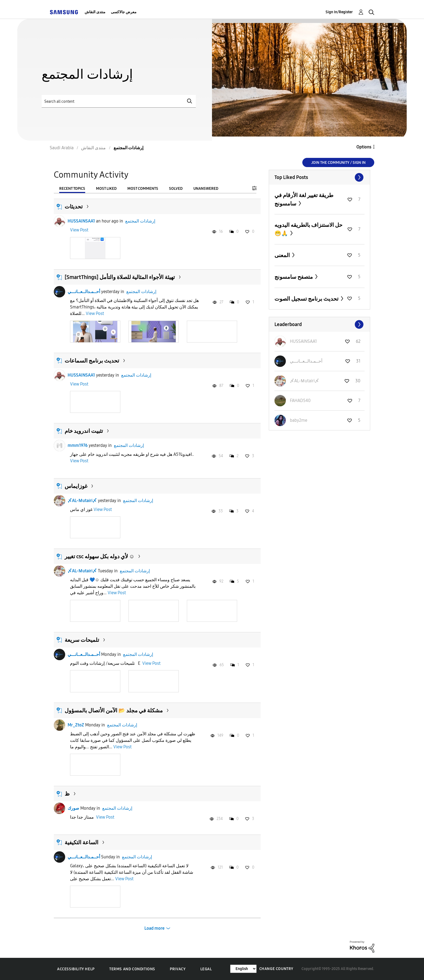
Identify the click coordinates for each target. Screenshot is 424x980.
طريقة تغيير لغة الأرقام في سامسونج (304, 199)
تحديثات (74, 207)
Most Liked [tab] (106, 189)
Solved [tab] (176, 189)
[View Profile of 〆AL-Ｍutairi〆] (304, 381)
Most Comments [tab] (143, 189)
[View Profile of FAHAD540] (300, 401)
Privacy (178, 969)
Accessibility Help (76, 969)
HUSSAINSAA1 (81, 221)
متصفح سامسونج (294, 277)
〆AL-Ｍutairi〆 (82, 501)
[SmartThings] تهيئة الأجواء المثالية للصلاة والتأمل (120, 277)
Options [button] (364, 147)
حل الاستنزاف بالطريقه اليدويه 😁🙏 (308, 229)
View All (319, 177)
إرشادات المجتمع (140, 221)
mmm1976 (78, 445)
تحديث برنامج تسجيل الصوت (307, 299)
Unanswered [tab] (206, 189)
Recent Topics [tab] (72, 189)
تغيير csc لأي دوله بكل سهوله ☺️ (100, 556)
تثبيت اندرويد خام (84, 431)
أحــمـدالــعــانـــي (84, 292)
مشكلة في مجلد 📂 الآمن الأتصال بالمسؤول (114, 710)
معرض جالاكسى (124, 12)
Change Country (276, 969)
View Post (79, 230)
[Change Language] (243, 969)
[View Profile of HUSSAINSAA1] (303, 341)
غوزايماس (76, 486)
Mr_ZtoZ (76, 725)
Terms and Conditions (132, 969)
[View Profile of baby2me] (299, 420)
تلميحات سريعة (82, 640)
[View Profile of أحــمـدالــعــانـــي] (306, 361)
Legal (206, 969)
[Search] (119, 101)
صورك (73, 808)
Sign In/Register (339, 12)
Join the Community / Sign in (338, 163)
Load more (155, 928)
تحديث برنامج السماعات (92, 361)
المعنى (283, 255)
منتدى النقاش (95, 12)
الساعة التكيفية (82, 842)
